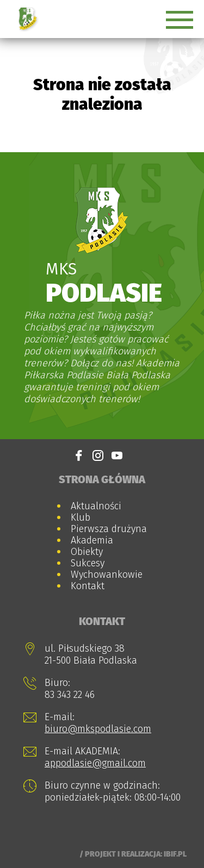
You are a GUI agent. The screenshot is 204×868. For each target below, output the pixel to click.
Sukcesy (88, 563)
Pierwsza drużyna (109, 529)
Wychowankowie (107, 574)
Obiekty (87, 552)
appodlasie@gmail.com (95, 763)
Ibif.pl (175, 854)
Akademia (92, 540)
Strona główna (102, 479)
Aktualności (96, 506)
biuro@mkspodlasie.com (98, 729)
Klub (81, 517)
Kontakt (88, 586)
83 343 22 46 (70, 695)
